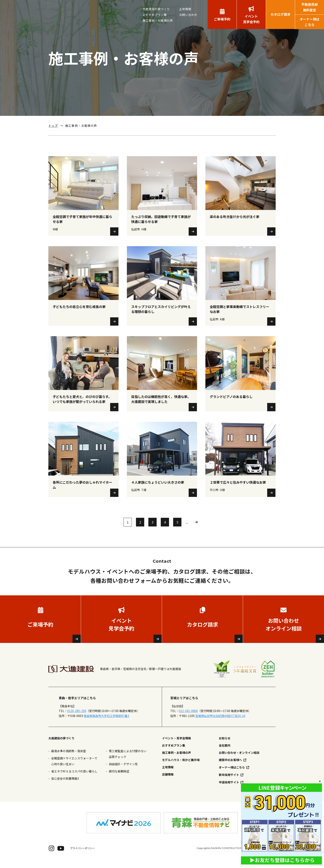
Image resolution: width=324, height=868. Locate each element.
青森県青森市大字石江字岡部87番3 (106, 722)
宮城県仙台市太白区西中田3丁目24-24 (220, 722)
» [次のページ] (196, 529)
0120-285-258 (77, 717)
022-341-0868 (188, 717)
